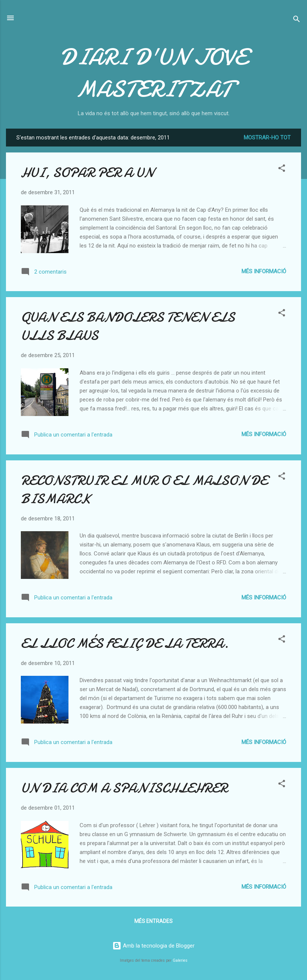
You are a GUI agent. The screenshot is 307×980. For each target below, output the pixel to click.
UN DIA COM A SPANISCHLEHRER (124, 788)
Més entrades (153, 921)
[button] (282, 169)
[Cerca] (297, 20)
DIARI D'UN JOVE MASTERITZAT (154, 73)
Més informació (264, 271)
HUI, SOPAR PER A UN (87, 173)
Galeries (180, 960)
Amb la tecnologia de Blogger (153, 946)
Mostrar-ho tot (267, 138)
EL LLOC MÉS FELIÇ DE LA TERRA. (125, 644)
